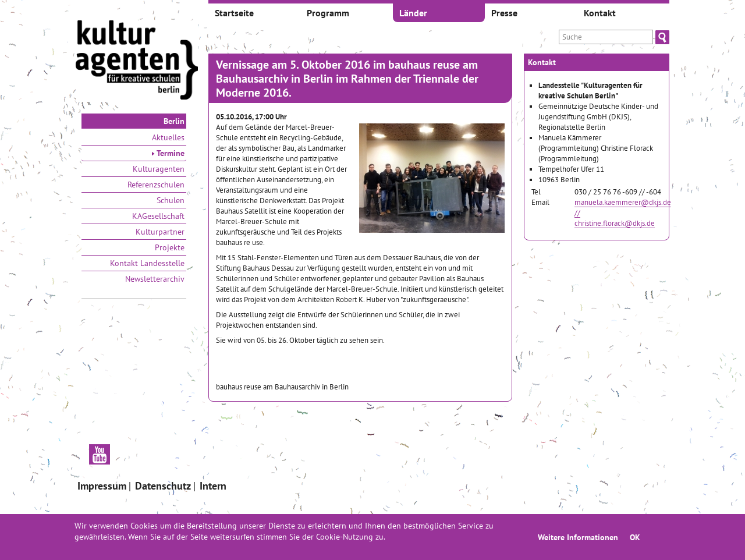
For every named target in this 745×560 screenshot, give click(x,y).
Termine (168, 153)
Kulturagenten (159, 169)
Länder (413, 13)
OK (635, 537)
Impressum (102, 486)
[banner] (137, 61)
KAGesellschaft (158, 216)
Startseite (234, 13)
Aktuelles (168, 137)
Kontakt (600, 13)
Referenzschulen (156, 185)
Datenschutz (163, 486)
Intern (213, 486)
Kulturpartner (160, 232)
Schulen (171, 200)
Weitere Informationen (578, 537)
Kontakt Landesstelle (147, 263)
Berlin (174, 121)
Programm (328, 13)
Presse (504, 13)
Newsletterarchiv (155, 279)
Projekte (170, 247)
